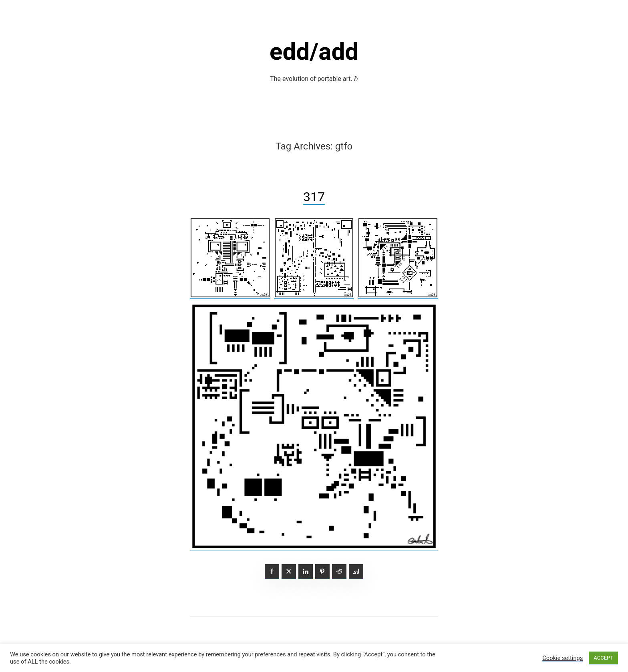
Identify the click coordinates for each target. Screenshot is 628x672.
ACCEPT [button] (603, 658)
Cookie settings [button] (563, 658)
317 (314, 197)
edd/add (314, 51)
